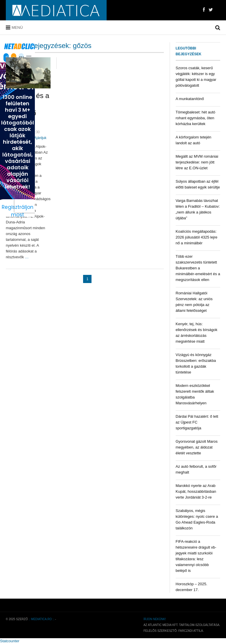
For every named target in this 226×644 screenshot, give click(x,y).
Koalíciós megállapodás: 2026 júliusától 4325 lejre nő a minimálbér (197, 237)
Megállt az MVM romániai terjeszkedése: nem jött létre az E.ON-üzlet (197, 162)
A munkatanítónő (190, 99)
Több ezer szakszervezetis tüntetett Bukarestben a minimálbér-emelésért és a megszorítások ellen (198, 268)
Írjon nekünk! (155, 619)
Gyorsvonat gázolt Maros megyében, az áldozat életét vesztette (197, 447)
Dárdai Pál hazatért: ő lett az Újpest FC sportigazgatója (197, 422)
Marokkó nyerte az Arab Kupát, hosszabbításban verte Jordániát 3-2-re (196, 491)
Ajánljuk (40, 138)
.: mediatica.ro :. (42, 619)
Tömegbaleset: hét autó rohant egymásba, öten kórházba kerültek (196, 118)
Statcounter (10, 641)
